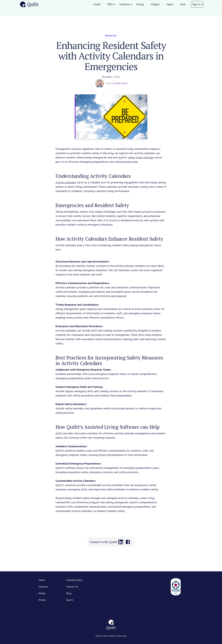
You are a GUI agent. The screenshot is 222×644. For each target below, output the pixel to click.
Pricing (140, 4)
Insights (155, 4)
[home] (29, 4)
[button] (110, 4)
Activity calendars (66, 182)
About (170, 4)
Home (97, 4)
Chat (183, 4)
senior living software (141, 157)
